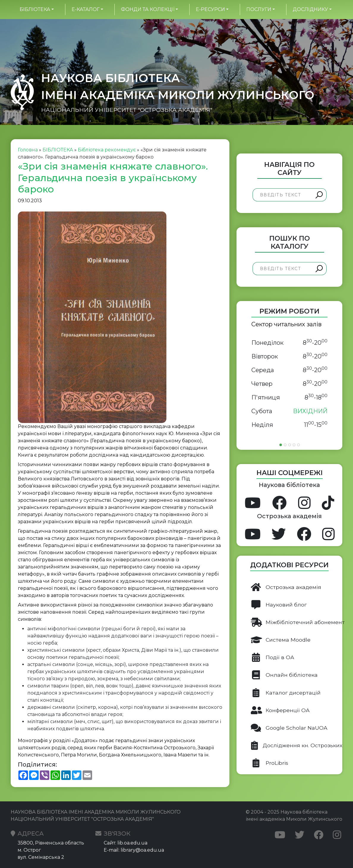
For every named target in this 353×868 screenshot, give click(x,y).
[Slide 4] (294, 445)
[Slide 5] (298, 445)
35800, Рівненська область (51, 843)
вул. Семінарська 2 (41, 857)
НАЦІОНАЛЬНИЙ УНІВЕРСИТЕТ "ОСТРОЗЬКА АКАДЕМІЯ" (127, 110)
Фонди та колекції (148, 9)
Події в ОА (272, 657)
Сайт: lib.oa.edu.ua (126, 843)
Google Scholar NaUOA (289, 728)
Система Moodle (281, 640)
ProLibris (270, 763)
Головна (28, 150)
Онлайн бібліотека (284, 675)
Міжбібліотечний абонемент (297, 622)
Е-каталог (86, 9)
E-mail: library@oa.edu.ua (134, 850)
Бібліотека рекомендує (107, 150)
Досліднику (310, 9)
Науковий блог (279, 605)
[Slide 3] (290, 445)
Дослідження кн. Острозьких (297, 745)
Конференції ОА (280, 710)
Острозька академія (286, 587)
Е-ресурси (210, 9)
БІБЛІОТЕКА (35, 9)
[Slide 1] (281, 445)
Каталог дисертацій (286, 693)
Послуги (259, 9)
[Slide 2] (285, 445)
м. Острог (29, 850)
